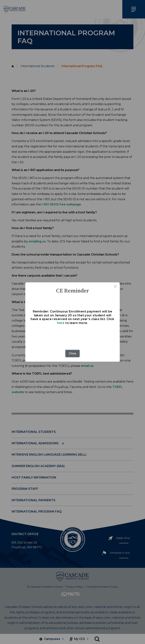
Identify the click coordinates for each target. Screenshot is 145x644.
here (61, 323)
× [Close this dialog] (115, 287)
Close (73, 353)
